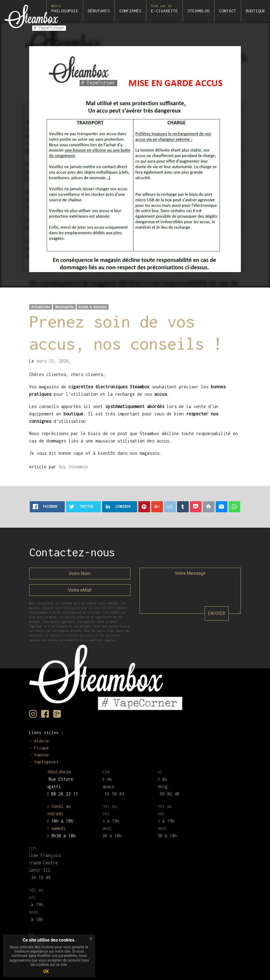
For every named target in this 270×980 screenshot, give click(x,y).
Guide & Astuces (93, 307)
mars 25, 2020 (52, 361)
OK (46, 971)
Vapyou (41, 755)
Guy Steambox (73, 467)
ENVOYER (217, 613)
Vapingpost (46, 762)
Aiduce (41, 741)
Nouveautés (64, 307)
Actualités (40, 307)
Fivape (41, 748)
